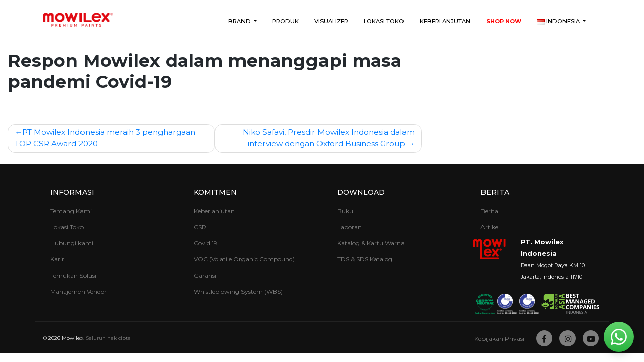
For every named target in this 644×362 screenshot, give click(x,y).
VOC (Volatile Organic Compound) (244, 259)
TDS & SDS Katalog (365, 259)
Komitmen (215, 192)
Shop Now (504, 21)
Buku (345, 211)
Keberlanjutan (445, 21)
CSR (200, 227)
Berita (495, 192)
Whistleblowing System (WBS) (238, 291)
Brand (240, 21)
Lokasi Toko (384, 21)
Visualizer (331, 21)
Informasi (72, 192)
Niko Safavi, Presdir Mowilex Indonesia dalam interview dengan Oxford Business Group (329, 138)
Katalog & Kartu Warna (371, 243)
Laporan (349, 227)
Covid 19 (206, 243)
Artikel (490, 227)
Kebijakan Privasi (499, 339)
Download (361, 192)
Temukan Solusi (73, 275)
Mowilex (72, 338)
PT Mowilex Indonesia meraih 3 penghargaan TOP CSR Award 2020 (105, 138)
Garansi (205, 275)
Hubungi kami (72, 243)
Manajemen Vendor (78, 291)
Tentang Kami (71, 211)
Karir (57, 259)
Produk (286, 21)
